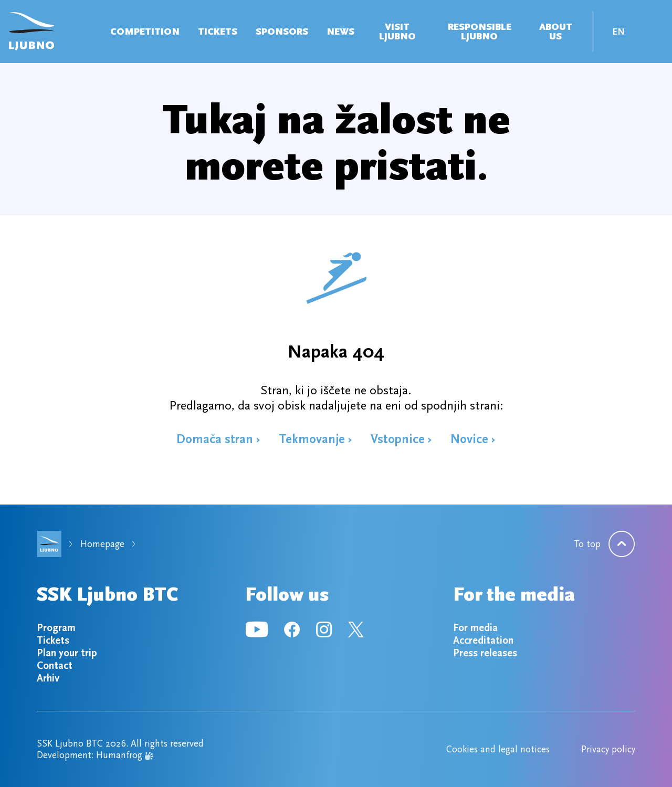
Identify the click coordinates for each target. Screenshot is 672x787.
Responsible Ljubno (480, 32)
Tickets (218, 32)
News (340, 32)
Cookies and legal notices (498, 749)
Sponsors (282, 32)
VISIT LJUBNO (397, 32)
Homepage (102, 544)
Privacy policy (608, 749)
